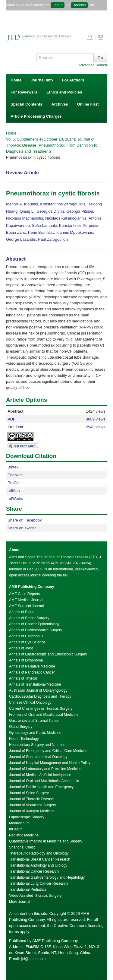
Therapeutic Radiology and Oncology (39, 853)
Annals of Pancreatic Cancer (32, 672)
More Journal (20, 902)
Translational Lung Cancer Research (38, 883)
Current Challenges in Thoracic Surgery (41, 709)
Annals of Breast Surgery (29, 618)
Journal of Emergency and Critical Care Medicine (48, 751)
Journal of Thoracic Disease (31, 799)
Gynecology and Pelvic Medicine (35, 733)
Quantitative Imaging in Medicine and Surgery (46, 841)
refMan (14, 491)
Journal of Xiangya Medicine (32, 811)
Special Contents (26, 104)
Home (16, 80)
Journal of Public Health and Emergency (41, 787)
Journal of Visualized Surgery (33, 805)
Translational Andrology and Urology (38, 865)
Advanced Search (93, 65)
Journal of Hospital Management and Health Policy (50, 763)
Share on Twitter (22, 528)
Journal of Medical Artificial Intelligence (40, 775)
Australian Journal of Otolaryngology (38, 690)
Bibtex (13, 467)
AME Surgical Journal (26, 606)
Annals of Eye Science (27, 642)
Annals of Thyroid (23, 678)
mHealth (16, 829)
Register (79, 5)
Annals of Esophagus (26, 636)
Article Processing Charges (36, 116)
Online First (88, 104)
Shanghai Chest (22, 847)
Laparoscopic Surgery (27, 817)
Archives (60, 104)
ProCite (14, 483)
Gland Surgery (21, 727)
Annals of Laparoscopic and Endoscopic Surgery (48, 654)
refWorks (15, 498)
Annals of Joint (21, 648)
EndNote (15, 475)
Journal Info (42, 80)
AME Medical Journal (26, 600)
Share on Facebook (25, 520)
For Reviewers (24, 92)
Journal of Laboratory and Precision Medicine (45, 769)
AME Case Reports (25, 594)
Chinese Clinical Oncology (30, 702)
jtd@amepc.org (33, 959)
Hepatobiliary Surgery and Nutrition (37, 745)
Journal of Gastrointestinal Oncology (38, 757)
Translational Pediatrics (28, 890)
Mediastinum (19, 823)
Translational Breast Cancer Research (40, 859)
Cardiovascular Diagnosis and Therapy (40, 696)
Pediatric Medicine (24, 835)
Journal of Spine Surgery (29, 793)
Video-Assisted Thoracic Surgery (35, 896)
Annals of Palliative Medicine (32, 666)
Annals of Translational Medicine (35, 684)
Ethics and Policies (64, 92)
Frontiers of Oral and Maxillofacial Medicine (44, 715)
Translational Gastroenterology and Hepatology (47, 877)
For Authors (73, 80)
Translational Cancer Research (34, 871)
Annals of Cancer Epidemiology (34, 624)
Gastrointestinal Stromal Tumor (34, 721)
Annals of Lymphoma (26, 660)
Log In (57, 5)
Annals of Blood (22, 612)
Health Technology (24, 739)
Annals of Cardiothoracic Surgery (36, 630)
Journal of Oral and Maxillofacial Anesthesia (44, 781)
